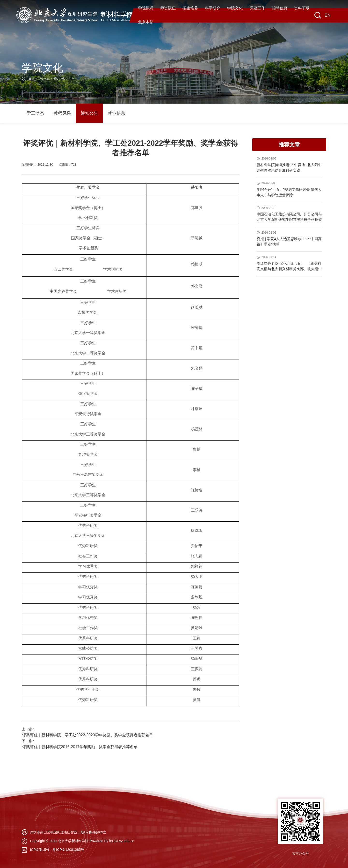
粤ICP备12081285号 (68, 849)
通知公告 (59, 79)
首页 (31, 79)
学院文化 (44, 79)
